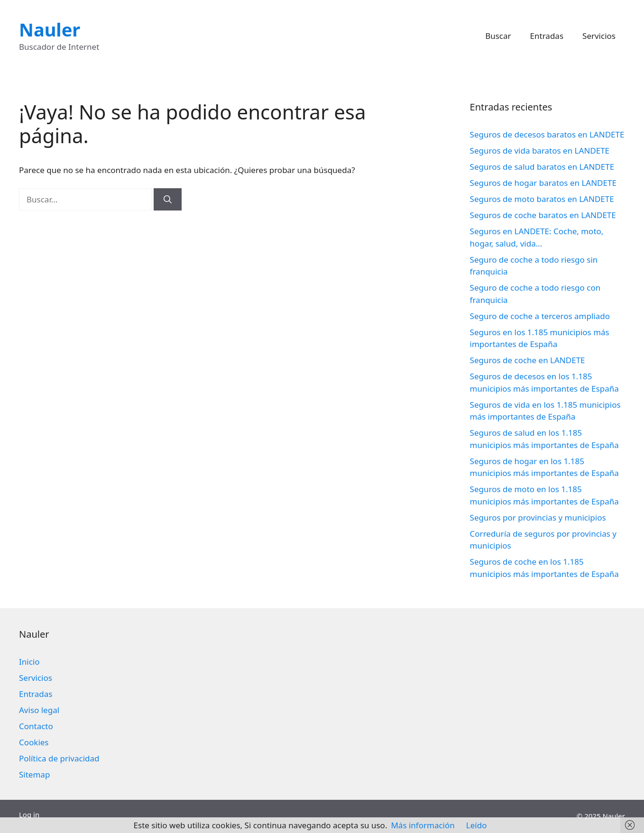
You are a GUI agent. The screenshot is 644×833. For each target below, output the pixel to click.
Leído (477, 825)
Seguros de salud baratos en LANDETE (542, 167)
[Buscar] (168, 200)
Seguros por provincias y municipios (538, 517)
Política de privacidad (59, 758)
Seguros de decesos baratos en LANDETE (547, 134)
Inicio (29, 662)
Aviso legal (39, 710)
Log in (29, 815)
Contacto (36, 726)
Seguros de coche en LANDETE (528, 360)
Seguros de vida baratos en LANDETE (540, 151)
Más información (423, 825)
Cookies (34, 742)
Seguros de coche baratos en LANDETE (543, 215)
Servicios (599, 36)
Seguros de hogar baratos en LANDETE (543, 183)
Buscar (498, 36)
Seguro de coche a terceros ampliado (540, 316)
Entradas (547, 36)
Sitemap (34, 774)
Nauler (50, 29)
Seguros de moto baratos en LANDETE (542, 199)
